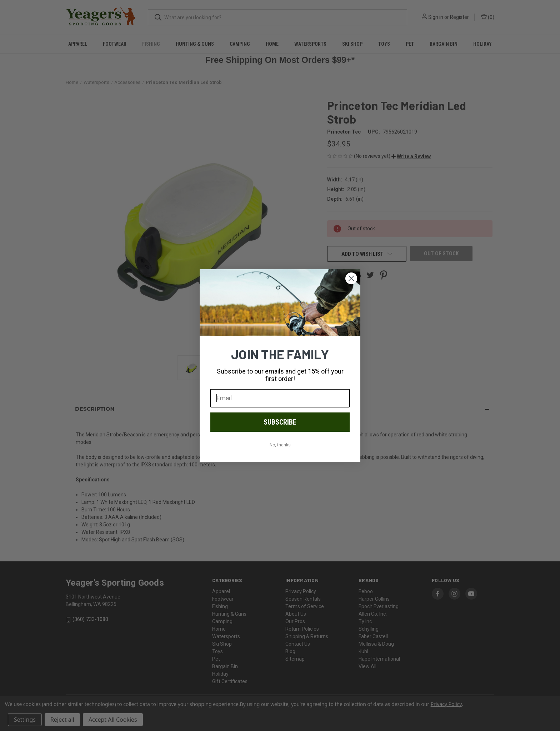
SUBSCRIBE (280, 422)
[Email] (280, 398)
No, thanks (280, 445)
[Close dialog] (351, 278)
